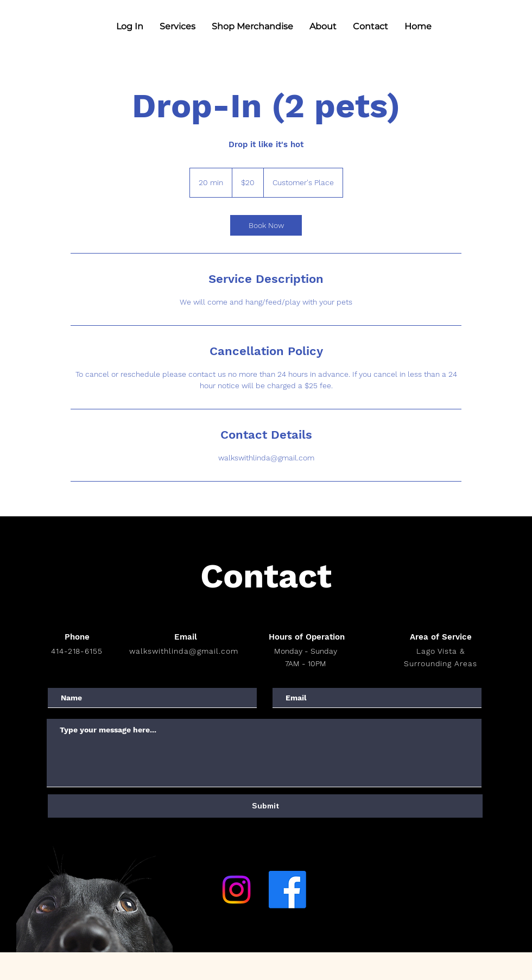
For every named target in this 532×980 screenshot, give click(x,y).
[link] (266, 225)
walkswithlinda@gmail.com (184, 651)
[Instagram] (236, 890)
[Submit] (265, 806)
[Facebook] (287, 890)
